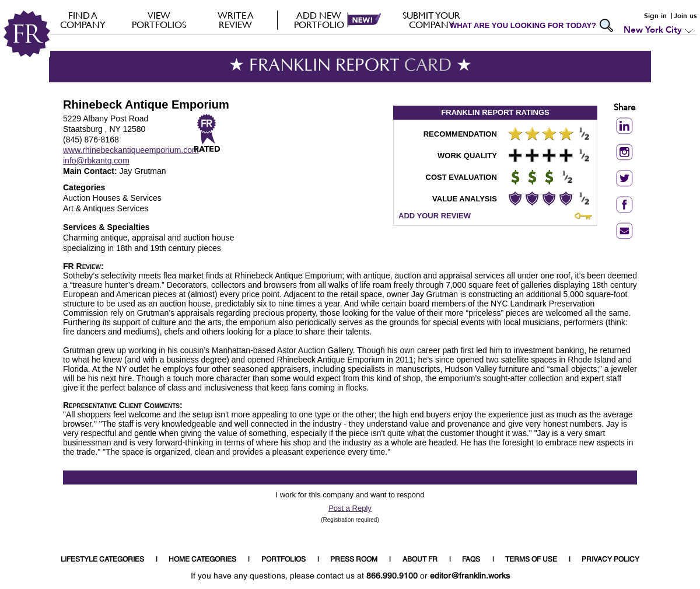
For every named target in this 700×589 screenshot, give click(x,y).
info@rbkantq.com (96, 161)
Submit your (431, 20)
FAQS (471, 560)
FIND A (83, 20)
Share (624, 108)
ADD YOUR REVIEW (435, 216)
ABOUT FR (420, 560)
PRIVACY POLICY (610, 560)
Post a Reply (350, 508)
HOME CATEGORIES (202, 560)
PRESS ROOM (354, 560)
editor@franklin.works (470, 576)
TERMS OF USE (531, 560)
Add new (319, 20)
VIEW (159, 20)
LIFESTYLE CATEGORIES (102, 560)
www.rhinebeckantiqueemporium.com (131, 150)
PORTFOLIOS (283, 560)
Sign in (655, 16)
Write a (235, 20)
